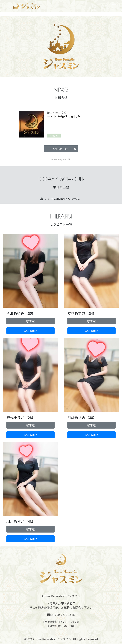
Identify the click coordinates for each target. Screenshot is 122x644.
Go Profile (31, 331)
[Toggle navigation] (114, 6)
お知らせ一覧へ (65, 149)
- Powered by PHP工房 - (61, 159)
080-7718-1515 (65, 615)
